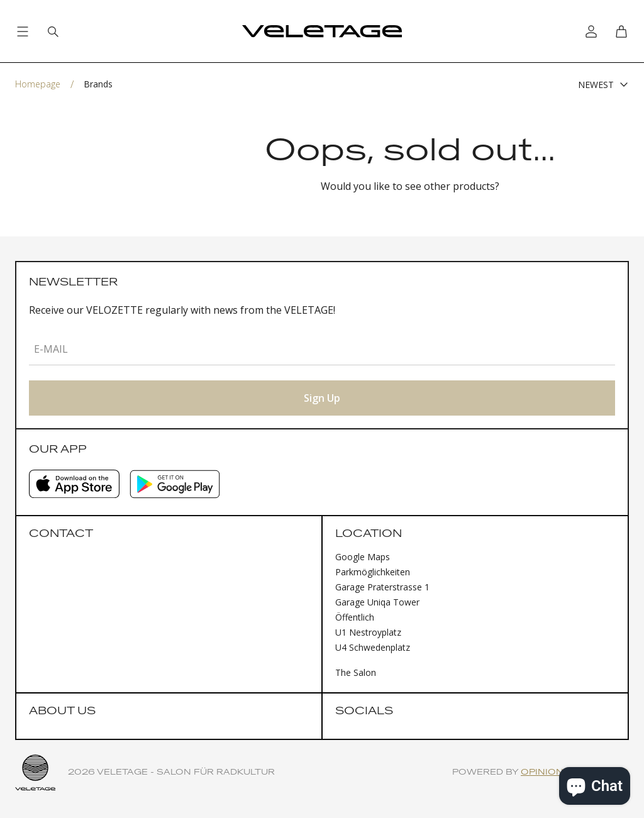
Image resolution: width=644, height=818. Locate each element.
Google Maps (363, 557)
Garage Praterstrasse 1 (382, 587)
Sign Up (322, 398)
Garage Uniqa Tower (377, 602)
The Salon (356, 672)
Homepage (38, 84)
